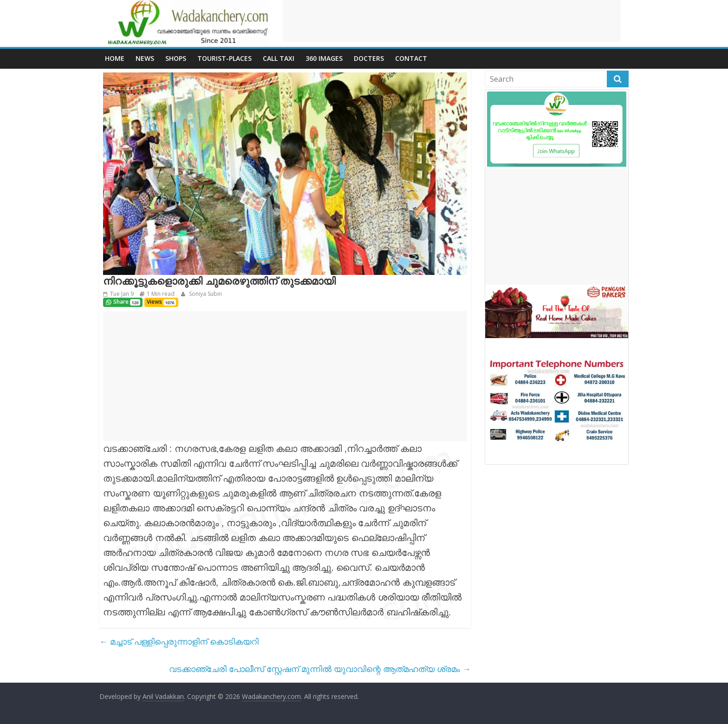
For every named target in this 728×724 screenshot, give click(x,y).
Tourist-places (224, 58)
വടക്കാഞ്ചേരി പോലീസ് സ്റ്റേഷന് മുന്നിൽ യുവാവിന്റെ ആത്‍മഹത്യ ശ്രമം (320, 669)
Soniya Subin (205, 294)
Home (115, 58)
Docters (369, 58)
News (145, 58)
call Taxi (279, 58)
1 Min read (161, 294)
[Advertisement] (452, 21)
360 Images (324, 58)
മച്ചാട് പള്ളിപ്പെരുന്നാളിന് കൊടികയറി (179, 641)
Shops (176, 58)
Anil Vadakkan (163, 696)
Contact (411, 58)
